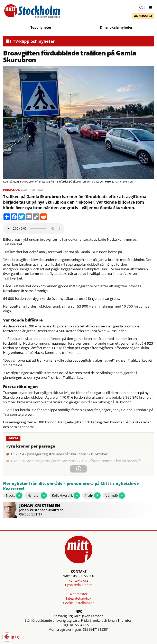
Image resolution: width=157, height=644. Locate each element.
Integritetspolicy (78, 598)
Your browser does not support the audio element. (34, 229)
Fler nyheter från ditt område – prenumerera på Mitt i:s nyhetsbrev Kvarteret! (71, 486)
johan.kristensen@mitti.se (41, 510)
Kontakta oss (78, 580)
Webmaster (78, 594)
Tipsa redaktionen (78, 585)
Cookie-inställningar (78, 603)
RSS (12, 638)
